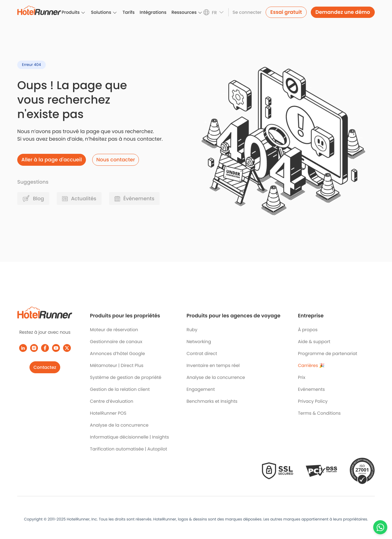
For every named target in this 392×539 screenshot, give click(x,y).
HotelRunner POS (108, 413)
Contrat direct (202, 353)
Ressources (184, 12)
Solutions (101, 12)
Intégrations (153, 12)
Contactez (45, 367)
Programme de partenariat (328, 353)
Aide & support (314, 342)
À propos (308, 330)
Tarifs (129, 12)
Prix (302, 377)
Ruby (192, 330)
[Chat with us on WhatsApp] (380, 527)
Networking (199, 342)
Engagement (201, 389)
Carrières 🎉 (311, 365)
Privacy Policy (313, 401)
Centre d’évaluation (112, 401)
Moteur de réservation (114, 330)
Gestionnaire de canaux (116, 342)
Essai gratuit (286, 12)
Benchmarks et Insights (212, 401)
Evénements (311, 389)
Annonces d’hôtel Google (117, 353)
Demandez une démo (343, 12)
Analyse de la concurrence (119, 425)
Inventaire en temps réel (213, 365)
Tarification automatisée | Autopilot (129, 449)
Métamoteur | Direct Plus (117, 365)
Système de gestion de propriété (126, 377)
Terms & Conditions (319, 413)
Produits (71, 12)
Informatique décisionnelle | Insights (130, 437)
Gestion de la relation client (120, 389)
